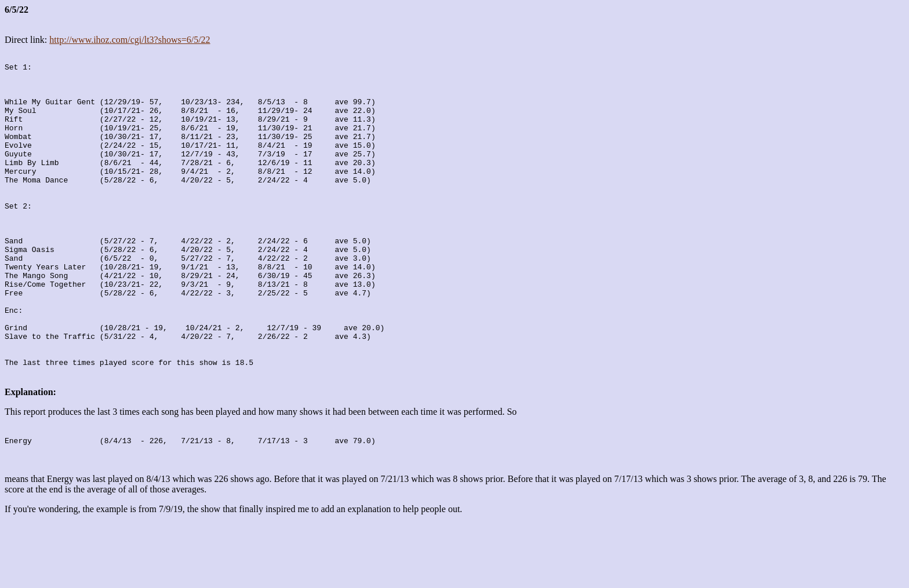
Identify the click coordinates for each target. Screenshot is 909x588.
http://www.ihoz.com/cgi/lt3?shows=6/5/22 (130, 40)
